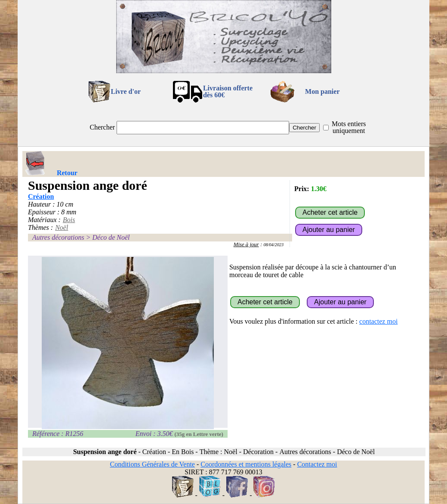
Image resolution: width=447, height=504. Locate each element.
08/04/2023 (273, 245)
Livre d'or (126, 91)
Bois (69, 220)
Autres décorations (58, 237)
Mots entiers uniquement (349, 127)
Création (41, 196)
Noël (62, 227)
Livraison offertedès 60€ (228, 91)
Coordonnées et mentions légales (246, 464)
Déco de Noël (111, 237)
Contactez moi (317, 464)
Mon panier (322, 91)
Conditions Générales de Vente (152, 464)
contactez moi (378, 321)
